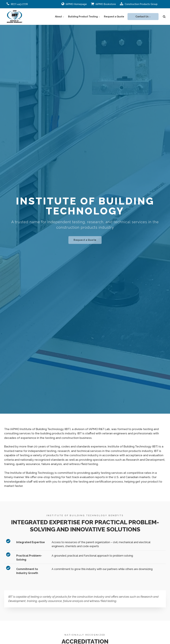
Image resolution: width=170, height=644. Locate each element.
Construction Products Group (139, 4)
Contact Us (143, 17)
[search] (164, 17)
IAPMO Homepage (74, 4)
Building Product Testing (84, 17)
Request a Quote (114, 17)
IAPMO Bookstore (103, 4)
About (60, 17)
